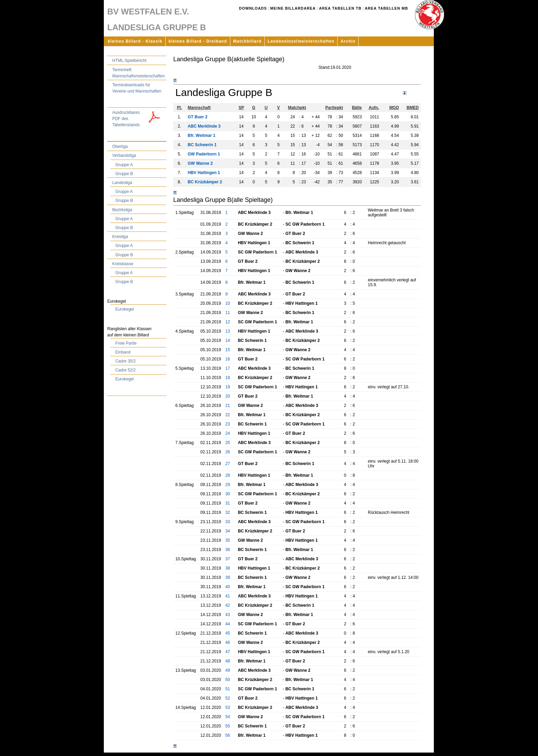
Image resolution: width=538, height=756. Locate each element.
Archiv (348, 41)
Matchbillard (247, 41)
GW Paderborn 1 (204, 154)
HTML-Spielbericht (129, 61)
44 (228, 624)
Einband (123, 352)
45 (228, 633)
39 (228, 577)
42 (228, 605)
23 (228, 424)
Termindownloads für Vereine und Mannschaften (137, 88)
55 (228, 726)
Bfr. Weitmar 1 (201, 136)
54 (228, 717)
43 (228, 615)
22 (228, 415)
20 (228, 396)
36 (228, 550)
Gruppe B (124, 174)
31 (228, 503)
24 (228, 433)
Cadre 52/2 (125, 370)
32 (228, 512)
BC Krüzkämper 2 (205, 182)
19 (228, 387)
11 (228, 313)
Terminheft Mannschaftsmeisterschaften (138, 73)
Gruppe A (124, 165)
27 (228, 464)
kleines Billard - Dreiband (198, 41)
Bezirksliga (122, 210)
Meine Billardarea (293, 8)
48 (228, 661)
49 (228, 670)
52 (228, 698)
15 (228, 350)
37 (228, 559)
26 (228, 452)
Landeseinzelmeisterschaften (301, 41)
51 (228, 689)
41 (228, 596)
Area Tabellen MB (386, 8)
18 (228, 378)
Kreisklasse (123, 264)
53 (228, 708)
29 (228, 485)
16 (228, 359)
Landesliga (122, 183)
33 (228, 522)
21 (228, 406)
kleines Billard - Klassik (135, 41)
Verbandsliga (124, 155)
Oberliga (120, 147)
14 (228, 341)
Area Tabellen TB (340, 8)
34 (228, 531)
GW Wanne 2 (200, 163)
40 (228, 587)
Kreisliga (120, 237)
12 (228, 322)
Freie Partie (126, 343)
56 (228, 735)
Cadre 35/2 (125, 361)
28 (228, 475)
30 (228, 494)
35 (228, 540)
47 (228, 652)
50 (228, 680)
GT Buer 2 (197, 117)
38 (228, 568)
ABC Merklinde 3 (204, 126)
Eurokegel (124, 309)
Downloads (253, 8)
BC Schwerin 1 (202, 145)
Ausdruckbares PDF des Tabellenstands (138, 118)
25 (228, 443)
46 (228, 642)
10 (228, 303)
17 (228, 368)
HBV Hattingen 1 (204, 173)
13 (228, 331)
